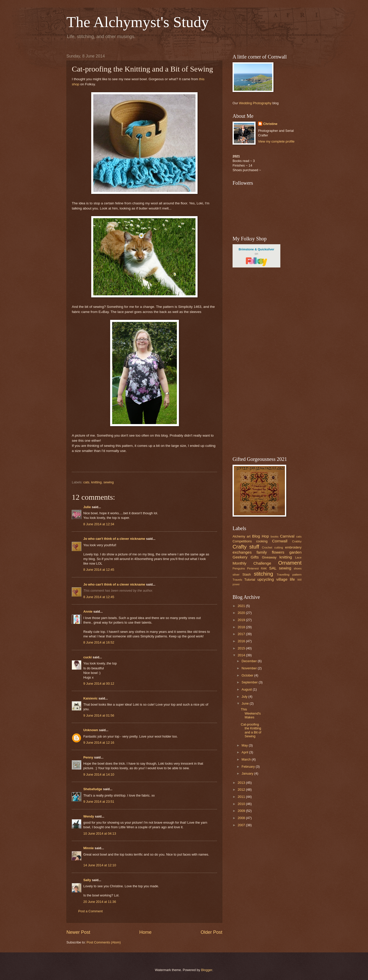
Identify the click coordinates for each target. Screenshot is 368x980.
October (248, 675)
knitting (96, 482)
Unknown (91, 730)
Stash (246, 574)
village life (286, 579)
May (245, 745)
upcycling (266, 579)
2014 (242, 655)
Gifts (255, 557)
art (249, 536)
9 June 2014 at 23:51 (99, 802)
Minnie (89, 848)
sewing (109, 482)
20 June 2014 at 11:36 (100, 902)
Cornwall (280, 541)
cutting (279, 547)
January (248, 773)
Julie (87, 507)
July (245, 697)
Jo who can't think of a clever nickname (114, 539)
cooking (262, 541)
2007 (242, 825)
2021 (242, 606)
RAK (264, 568)
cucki (88, 657)
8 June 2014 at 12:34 (99, 524)
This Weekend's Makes (251, 713)
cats (86, 482)
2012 (242, 790)
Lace (298, 557)
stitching (263, 574)
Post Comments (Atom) (104, 942)
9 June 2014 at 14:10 (99, 774)
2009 (242, 811)
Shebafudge (93, 789)
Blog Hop (260, 536)
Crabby (297, 541)
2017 (242, 634)
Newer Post (78, 932)
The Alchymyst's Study (138, 22)
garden (295, 552)
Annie (88, 611)
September (250, 682)
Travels (237, 580)
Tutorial (250, 580)
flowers (278, 552)
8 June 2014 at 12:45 (99, 570)
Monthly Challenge (252, 563)
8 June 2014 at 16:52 (99, 642)
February (249, 767)
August (247, 689)
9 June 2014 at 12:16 (99, 743)
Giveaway (269, 557)
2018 (242, 627)
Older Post (211, 932)
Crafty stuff (246, 547)
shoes (298, 568)
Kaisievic (90, 698)
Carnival (287, 536)
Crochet (267, 547)
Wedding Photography (255, 103)
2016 (242, 641)
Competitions (242, 541)
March (246, 759)
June (246, 703)
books (275, 536)
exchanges (242, 552)
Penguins (239, 568)
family (262, 552)
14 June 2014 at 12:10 (100, 865)
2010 (242, 804)
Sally (87, 880)
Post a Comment (90, 911)
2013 (242, 783)
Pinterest (253, 568)
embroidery (293, 547)
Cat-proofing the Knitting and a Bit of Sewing (251, 730)
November (250, 668)
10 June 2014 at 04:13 (100, 833)
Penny (88, 757)
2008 (242, 818)
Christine (270, 124)
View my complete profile (276, 141)
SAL (273, 568)
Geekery (240, 557)
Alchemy (239, 536)
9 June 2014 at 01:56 (99, 715)
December (250, 661)
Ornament (290, 563)
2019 (242, 620)
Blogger (207, 970)
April (245, 752)
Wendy (89, 816)
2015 (242, 648)
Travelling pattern (289, 575)
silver (236, 575)
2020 (242, 613)
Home (145, 932)
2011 (242, 797)
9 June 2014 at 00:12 (99, 684)
